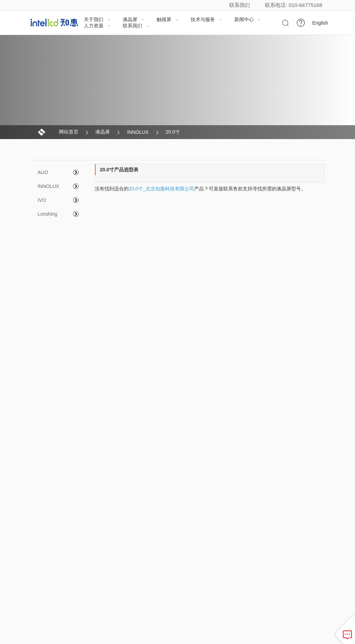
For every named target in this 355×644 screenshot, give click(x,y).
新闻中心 (248, 19)
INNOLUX (138, 132)
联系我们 (240, 5)
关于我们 (97, 19)
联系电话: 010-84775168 (293, 5)
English (320, 23)
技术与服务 (207, 19)
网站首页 (69, 132)
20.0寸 (173, 132)
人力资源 (97, 26)
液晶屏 (134, 19)
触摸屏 (168, 19)
